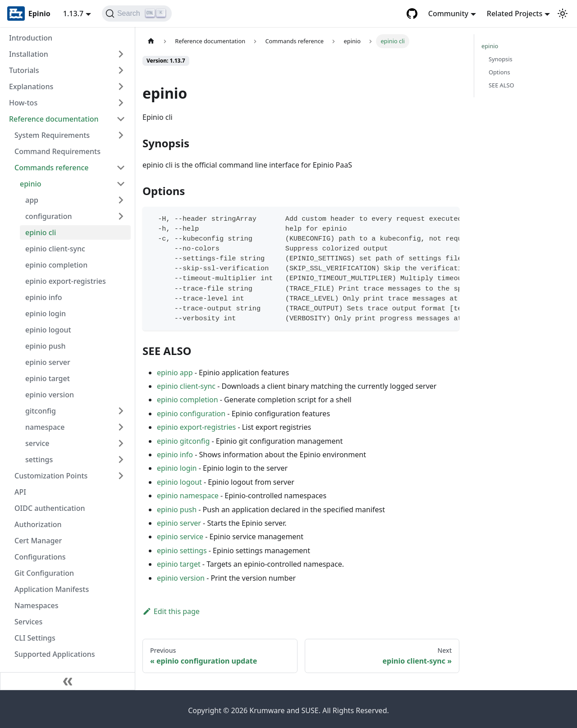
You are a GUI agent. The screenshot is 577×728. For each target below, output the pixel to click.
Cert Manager (38, 541)
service (37, 443)
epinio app (175, 373)
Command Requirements (57, 151)
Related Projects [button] (515, 14)
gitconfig (41, 411)
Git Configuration (44, 573)
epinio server (48, 362)
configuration (49, 216)
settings (39, 460)
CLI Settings (35, 638)
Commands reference (52, 168)
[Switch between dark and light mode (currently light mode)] (563, 14)
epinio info (44, 297)
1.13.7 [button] (73, 14)
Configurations (40, 557)
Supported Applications (55, 654)
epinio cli (41, 232)
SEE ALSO (501, 85)
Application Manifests (52, 589)
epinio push (45, 346)
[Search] (137, 14)
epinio (31, 184)
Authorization (38, 524)
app (32, 200)
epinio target (48, 378)
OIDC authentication (50, 508)
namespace (45, 427)
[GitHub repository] (412, 14)
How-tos (23, 103)
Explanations (31, 86)
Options (499, 72)
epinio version (50, 395)
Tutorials (24, 70)
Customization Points (51, 476)
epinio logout (48, 330)
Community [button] (448, 14)
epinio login (46, 314)
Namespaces (37, 605)
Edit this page (171, 611)
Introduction (31, 38)
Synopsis (501, 59)
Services (28, 622)
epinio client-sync (55, 249)
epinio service (180, 537)
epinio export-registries (66, 281)
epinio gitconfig (183, 441)
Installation (29, 54)
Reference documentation (54, 119)
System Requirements (52, 135)
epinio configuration (191, 414)
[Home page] (151, 41)
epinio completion (56, 265)
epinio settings (182, 551)
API (20, 492)
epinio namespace (188, 496)
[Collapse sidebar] (68, 681)
